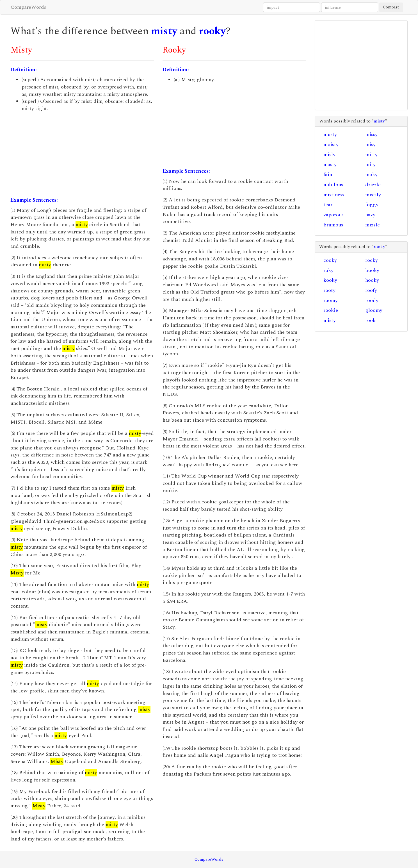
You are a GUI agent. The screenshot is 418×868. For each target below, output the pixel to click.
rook (370, 320)
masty (330, 164)
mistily (373, 195)
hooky (372, 280)
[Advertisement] (82, 154)
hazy (370, 215)
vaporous (334, 215)
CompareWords (28, 7)
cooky (330, 260)
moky (371, 175)
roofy (371, 290)
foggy (372, 205)
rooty (329, 290)
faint (329, 175)
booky (372, 270)
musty (330, 134)
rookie (331, 310)
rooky (212, 31)
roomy (331, 300)
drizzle (373, 185)
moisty (331, 145)
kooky (330, 280)
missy (371, 134)
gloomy (374, 310)
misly (329, 155)
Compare (391, 7)
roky (328, 270)
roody (372, 300)
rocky (372, 260)
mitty (371, 155)
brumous (333, 225)
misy (370, 145)
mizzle (373, 225)
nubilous (333, 185)
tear (328, 205)
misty (164, 31)
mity (370, 164)
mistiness (334, 195)
